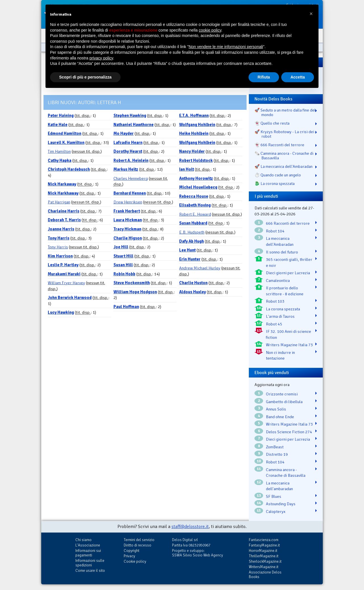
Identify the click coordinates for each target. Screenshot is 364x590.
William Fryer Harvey (66, 283)
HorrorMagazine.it (263, 551)
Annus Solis (276, 409)
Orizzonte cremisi (282, 394)
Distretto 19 (277, 454)
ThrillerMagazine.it (264, 556)
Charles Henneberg (131, 178)
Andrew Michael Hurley (200, 268)
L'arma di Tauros (280, 316)
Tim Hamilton (59, 151)
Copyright (132, 551)
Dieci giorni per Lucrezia (288, 273)
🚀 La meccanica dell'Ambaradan (284, 166)
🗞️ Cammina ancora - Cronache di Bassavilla (284, 156)
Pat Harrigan (59, 202)
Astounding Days (281, 504)
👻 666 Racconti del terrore (279, 145)
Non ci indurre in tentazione (280, 355)
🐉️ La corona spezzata (275, 183)
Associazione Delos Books (265, 574)
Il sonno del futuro (282, 252)
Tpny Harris (58, 247)
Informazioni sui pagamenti (88, 553)
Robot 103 (275, 301)
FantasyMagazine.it (264, 545)
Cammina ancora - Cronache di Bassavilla (286, 473)
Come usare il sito (90, 571)
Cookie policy (135, 561)
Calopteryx (276, 511)
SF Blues (274, 496)
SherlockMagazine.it (265, 561)
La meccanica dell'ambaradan (279, 486)
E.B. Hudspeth (192, 232)
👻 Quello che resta (272, 123)
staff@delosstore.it (190, 527)
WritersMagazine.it (264, 567)
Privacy (129, 556)
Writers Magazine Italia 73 (289, 345)
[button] (311, 14)
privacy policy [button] (101, 58)
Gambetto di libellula (284, 402)
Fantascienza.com (264, 540)
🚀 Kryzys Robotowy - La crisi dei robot (284, 134)
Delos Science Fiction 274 (289, 432)
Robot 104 (275, 231)
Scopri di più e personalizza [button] (85, 77)
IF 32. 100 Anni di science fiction (288, 334)
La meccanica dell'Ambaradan (280, 241)
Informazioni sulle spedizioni (90, 563)
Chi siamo (83, 540)
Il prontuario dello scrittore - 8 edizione (285, 291)
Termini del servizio (139, 540)
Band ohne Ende (280, 417)
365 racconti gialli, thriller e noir (289, 262)
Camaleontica (278, 280)
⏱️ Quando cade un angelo (278, 175)
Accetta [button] (298, 77)
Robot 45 (274, 324)
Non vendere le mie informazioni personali (226, 47)
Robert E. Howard (195, 214)
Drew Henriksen (128, 202)
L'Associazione (88, 545)
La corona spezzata (283, 309)
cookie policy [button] (210, 30)
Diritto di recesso (137, 545)
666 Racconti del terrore (288, 223)
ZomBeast (275, 447)
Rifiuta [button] (264, 77)
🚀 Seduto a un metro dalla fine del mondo (285, 112)
